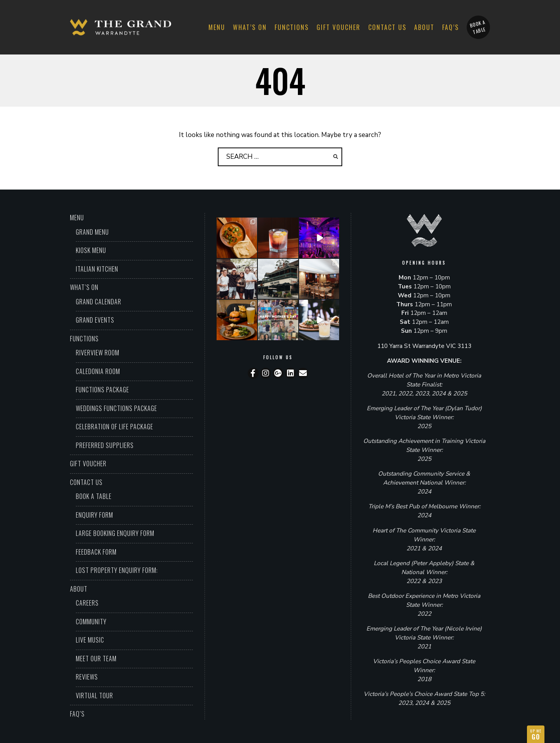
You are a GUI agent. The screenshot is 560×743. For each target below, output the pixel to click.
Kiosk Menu (91, 250)
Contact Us (387, 27)
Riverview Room (98, 353)
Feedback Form (96, 552)
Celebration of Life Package (115, 427)
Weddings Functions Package (116, 408)
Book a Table (94, 496)
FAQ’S (451, 27)
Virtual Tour (94, 696)
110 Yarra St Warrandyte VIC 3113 (424, 346)
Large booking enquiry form (115, 533)
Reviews (87, 677)
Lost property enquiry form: (117, 570)
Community (91, 622)
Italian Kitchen (97, 269)
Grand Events (95, 320)
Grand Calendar (99, 302)
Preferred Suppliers (105, 445)
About (424, 27)
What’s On (250, 27)
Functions (292, 27)
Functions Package (102, 390)
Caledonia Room (98, 371)
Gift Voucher (339, 27)
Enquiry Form (94, 515)
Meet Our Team (96, 659)
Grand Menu (92, 232)
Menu (217, 27)
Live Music (90, 640)
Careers (87, 603)
